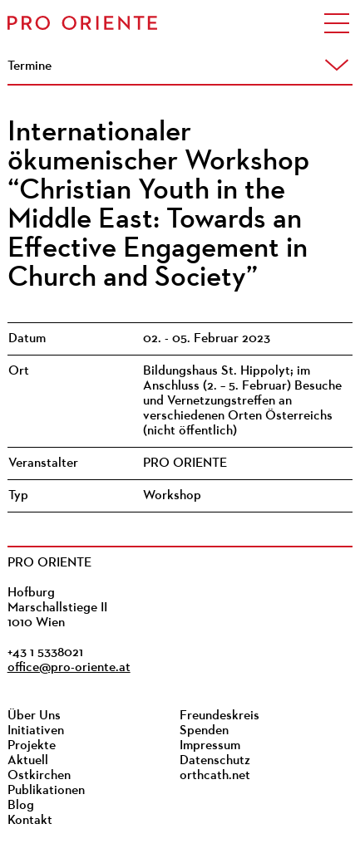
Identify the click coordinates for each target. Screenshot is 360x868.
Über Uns (34, 716)
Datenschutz (215, 761)
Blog (21, 806)
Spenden (204, 731)
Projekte (32, 746)
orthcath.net (215, 776)
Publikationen (46, 791)
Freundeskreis (219, 716)
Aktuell (28, 761)
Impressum (210, 746)
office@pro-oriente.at (69, 668)
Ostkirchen (39, 776)
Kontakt (30, 821)
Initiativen (36, 731)
